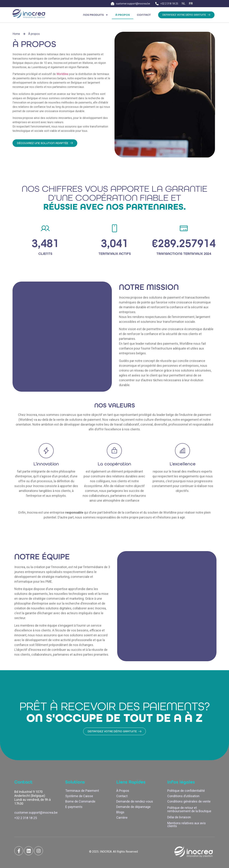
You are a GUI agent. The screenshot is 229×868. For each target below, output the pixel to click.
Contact (144, 15)
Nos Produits (96, 15)
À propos (123, 15)
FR (191, 3)
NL (184, 3)
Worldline (63, 74)
